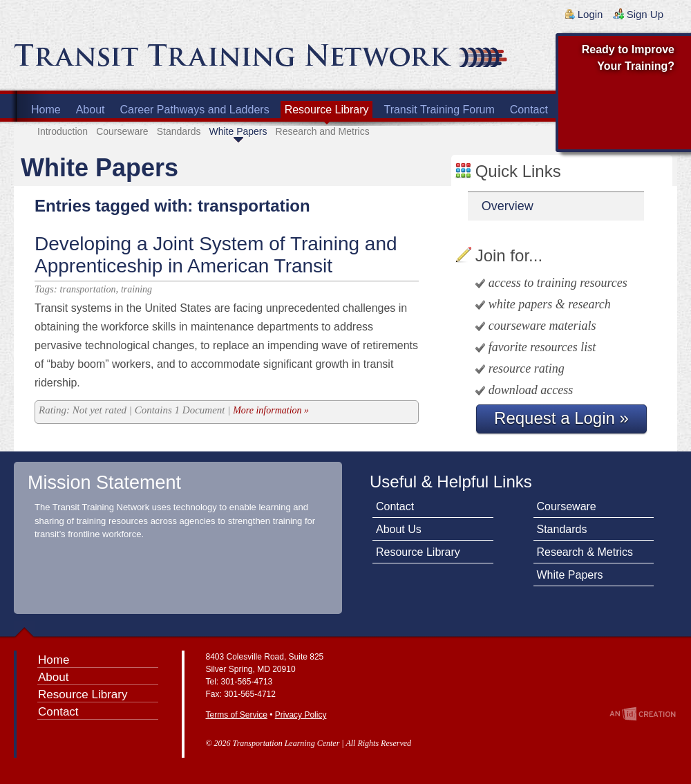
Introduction (63, 131)
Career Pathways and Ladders (195, 110)
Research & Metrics (585, 552)
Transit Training (180, 60)
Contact (529, 110)
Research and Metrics (323, 131)
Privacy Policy (301, 715)
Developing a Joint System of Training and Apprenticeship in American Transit (216, 255)
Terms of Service (237, 715)
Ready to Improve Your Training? (628, 58)
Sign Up (645, 14)
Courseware (122, 131)
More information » (271, 410)
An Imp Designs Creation (643, 714)
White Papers (238, 131)
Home (46, 110)
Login (590, 14)
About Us (399, 529)
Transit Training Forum (439, 110)
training (136, 289)
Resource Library (327, 110)
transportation (88, 289)
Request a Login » (561, 418)
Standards (179, 131)
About (91, 110)
